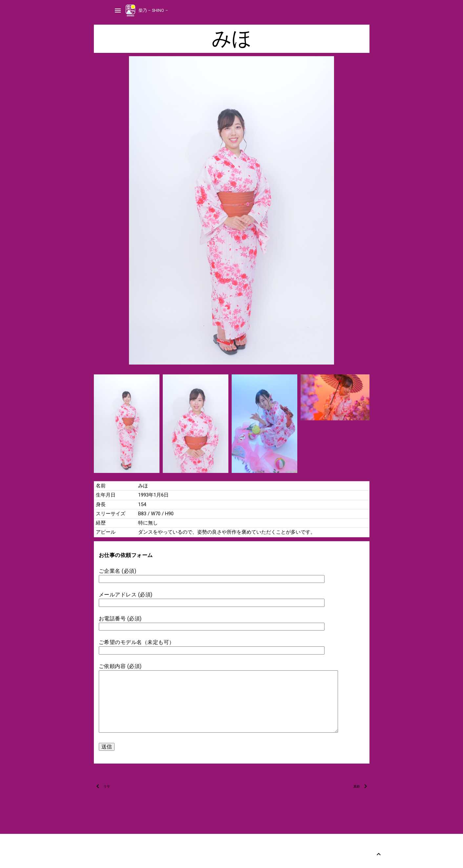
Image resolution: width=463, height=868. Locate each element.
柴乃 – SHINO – (153, 10)
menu (118, 11)
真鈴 (357, 786)
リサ (107, 786)
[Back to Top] (379, 854)
